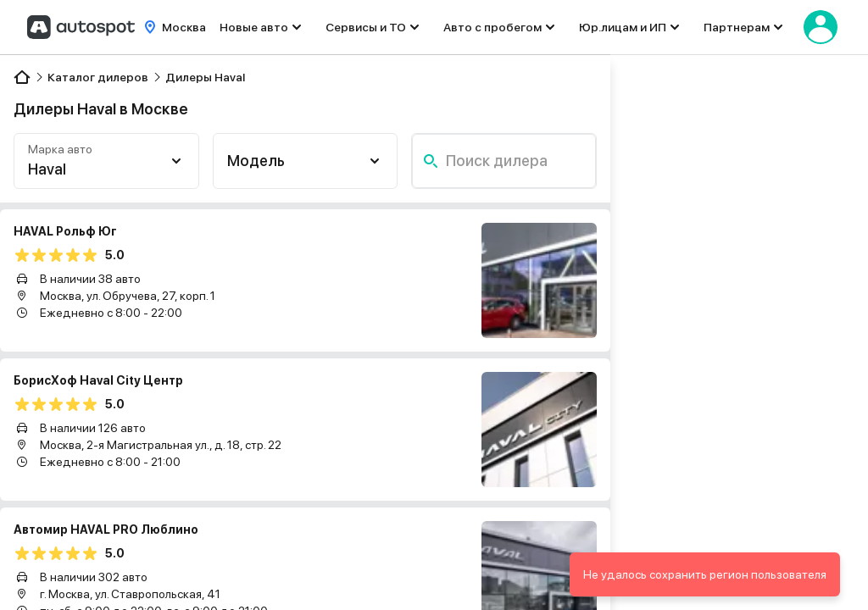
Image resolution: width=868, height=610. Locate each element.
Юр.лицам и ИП (623, 27)
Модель (256, 161)
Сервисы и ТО (366, 27)
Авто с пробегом (492, 27)
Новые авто (254, 27)
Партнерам (737, 27)
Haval (47, 169)
